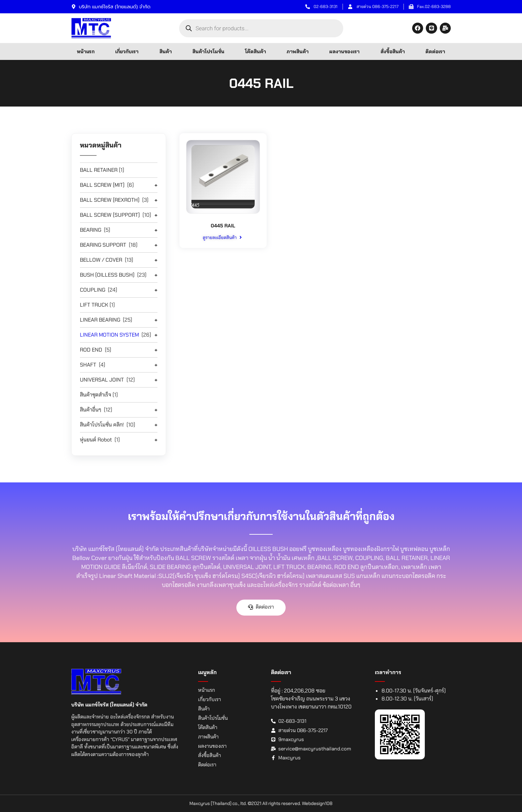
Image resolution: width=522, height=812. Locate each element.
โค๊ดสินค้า (256, 52)
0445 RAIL (223, 226)
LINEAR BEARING (100, 320)
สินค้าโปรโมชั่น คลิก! (102, 425)
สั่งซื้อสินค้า (393, 52)
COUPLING (93, 290)
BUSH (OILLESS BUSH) (107, 275)
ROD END (91, 350)
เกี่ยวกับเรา (127, 52)
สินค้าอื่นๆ (91, 410)
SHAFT (88, 365)
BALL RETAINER (99, 170)
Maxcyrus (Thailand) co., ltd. (218, 803)
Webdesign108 (317, 803)
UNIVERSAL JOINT (102, 380)
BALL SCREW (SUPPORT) (110, 215)
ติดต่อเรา (435, 52)
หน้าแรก (86, 52)
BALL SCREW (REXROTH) (110, 200)
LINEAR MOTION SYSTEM (109, 335)
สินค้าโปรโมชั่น (208, 52)
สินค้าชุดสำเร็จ (96, 395)
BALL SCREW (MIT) (102, 185)
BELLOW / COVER (101, 260)
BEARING (91, 230)
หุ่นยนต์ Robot (96, 440)
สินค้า (166, 52)
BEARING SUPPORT (103, 245)
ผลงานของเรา (344, 52)
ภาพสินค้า (298, 52)
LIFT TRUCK (94, 305)
